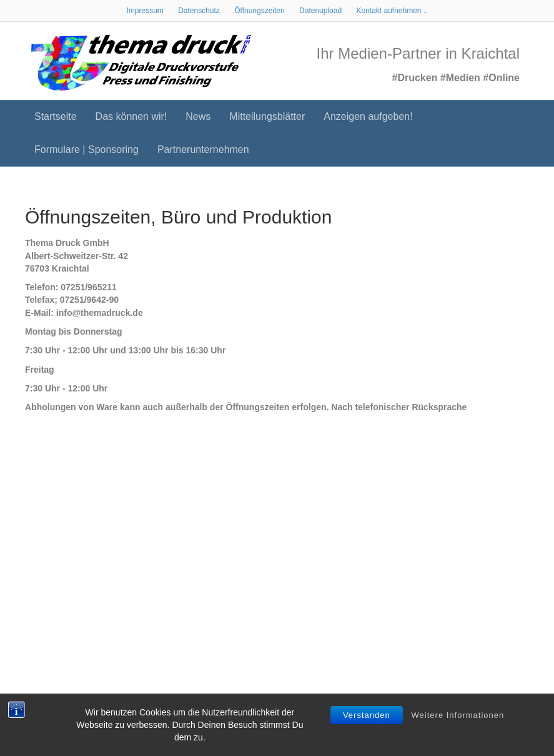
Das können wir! (131, 116)
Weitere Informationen (458, 715)
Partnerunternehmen (203, 150)
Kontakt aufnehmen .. (392, 11)
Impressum (145, 11)
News (198, 116)
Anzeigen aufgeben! (368, 116)
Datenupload (320, 11)
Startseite (56, 116)
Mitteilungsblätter (267, 116)
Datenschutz (199, 11)
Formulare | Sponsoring (87, 150)
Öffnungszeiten (260, 11)
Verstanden (367, 715)
